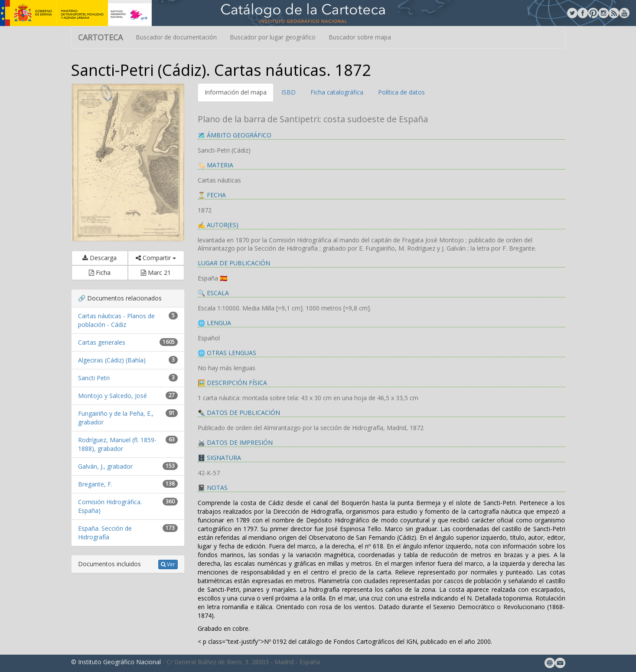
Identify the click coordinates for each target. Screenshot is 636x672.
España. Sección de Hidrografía (105, 533)
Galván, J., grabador (105, 466)
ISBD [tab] (289, 92)
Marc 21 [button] (156, 272)
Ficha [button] (100, 272)
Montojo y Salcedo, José (113, 396)
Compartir (156, 258)
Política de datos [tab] (401, 92)
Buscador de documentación (176, 37)
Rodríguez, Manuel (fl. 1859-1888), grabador (117, 444)
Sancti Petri (94, 378)
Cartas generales (102, 342)
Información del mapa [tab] (236, 92)
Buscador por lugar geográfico (273, 37)
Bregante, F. (95, 484)
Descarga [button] (99, 258)
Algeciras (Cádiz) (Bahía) (112, 360)
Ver (168, 564)
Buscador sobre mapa (360, 37)
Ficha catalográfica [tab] (337, 92)
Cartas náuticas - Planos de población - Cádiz (116, 320)
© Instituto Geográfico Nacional (116, 662)
